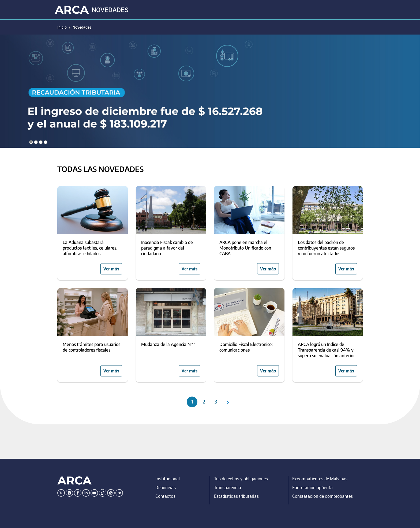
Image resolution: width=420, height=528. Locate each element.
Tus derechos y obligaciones (241, 479)
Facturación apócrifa (312, 488)
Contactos (165, 496)
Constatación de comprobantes (322, 496)
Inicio (62, 27)
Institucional (168, 479)
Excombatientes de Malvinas (320, 479)
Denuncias (166, 488)
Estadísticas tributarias (236, 496)
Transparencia (228, 488)
